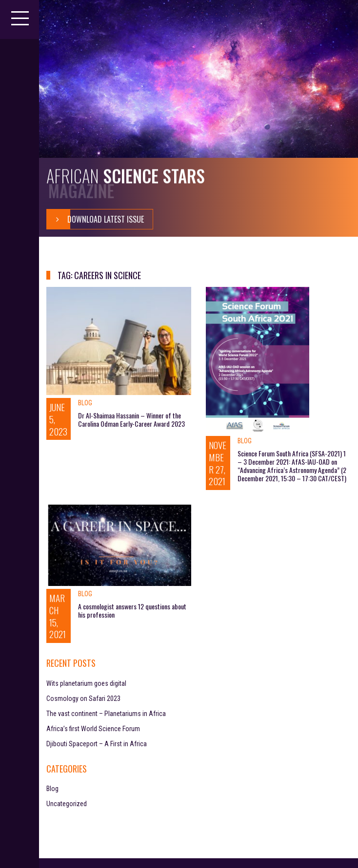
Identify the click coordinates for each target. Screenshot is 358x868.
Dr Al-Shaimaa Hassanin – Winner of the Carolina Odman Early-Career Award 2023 (131, 419)
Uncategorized (67, 804)
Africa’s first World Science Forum (93, 729)
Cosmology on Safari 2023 (83, 698)
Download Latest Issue (95, 219)
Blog (85, 403)
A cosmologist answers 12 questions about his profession (132, 610)
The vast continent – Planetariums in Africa (106, 714)
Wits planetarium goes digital (86, 683)
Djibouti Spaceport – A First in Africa (97, 744)
